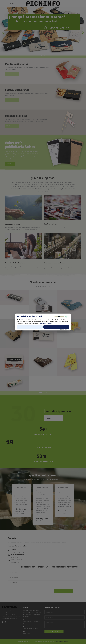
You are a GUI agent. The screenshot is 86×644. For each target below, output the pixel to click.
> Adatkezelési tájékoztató (46, 323)
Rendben (56, 327)
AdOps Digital (67, 329)
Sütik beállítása (30, 327)
